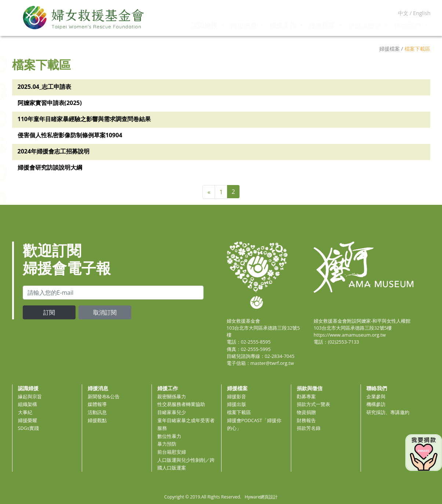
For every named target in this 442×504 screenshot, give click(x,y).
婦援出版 (237, 404)
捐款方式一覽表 (313, 404)
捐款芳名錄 (309, 428)
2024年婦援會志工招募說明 (54, 151)
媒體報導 (97, 404)
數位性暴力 (169, 436)
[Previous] (209, 192)
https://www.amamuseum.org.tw (350, 335)
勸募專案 (306, 396)
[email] (113, 293)
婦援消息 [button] (244, 25)
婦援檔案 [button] (323, 25)
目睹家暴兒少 (172, 412)
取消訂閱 (105, 312)
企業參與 (376, 396)
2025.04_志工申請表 (44, 87)
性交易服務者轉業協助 (181, 404)
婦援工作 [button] (284, 25)
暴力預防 (167, 444)
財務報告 (306, 420)
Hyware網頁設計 (261, 497)
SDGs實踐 (29, 428)
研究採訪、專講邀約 (388, 412)
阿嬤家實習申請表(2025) (50, 103)
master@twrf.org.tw (272, 363)
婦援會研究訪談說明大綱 (50, 167)
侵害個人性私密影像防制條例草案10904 (70, 135)
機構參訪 (376, 404)
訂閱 (49, 312)
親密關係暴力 (172, 396)
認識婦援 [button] (205, 25)
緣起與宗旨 (30, 396)
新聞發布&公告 (104, 396)
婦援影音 (237, 396)
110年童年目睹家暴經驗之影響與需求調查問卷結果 (84, 119)
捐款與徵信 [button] (366, 25)
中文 (403, 13)
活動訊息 (97, 412)
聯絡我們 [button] (408, 25)
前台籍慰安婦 (172, 452)
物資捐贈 (306, 412)
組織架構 (28, 404)
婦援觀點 (97, 420)
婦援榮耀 (28, 420)
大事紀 (25, 412)
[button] (17, 199)
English (422, 13)
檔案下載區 (239, 412)
